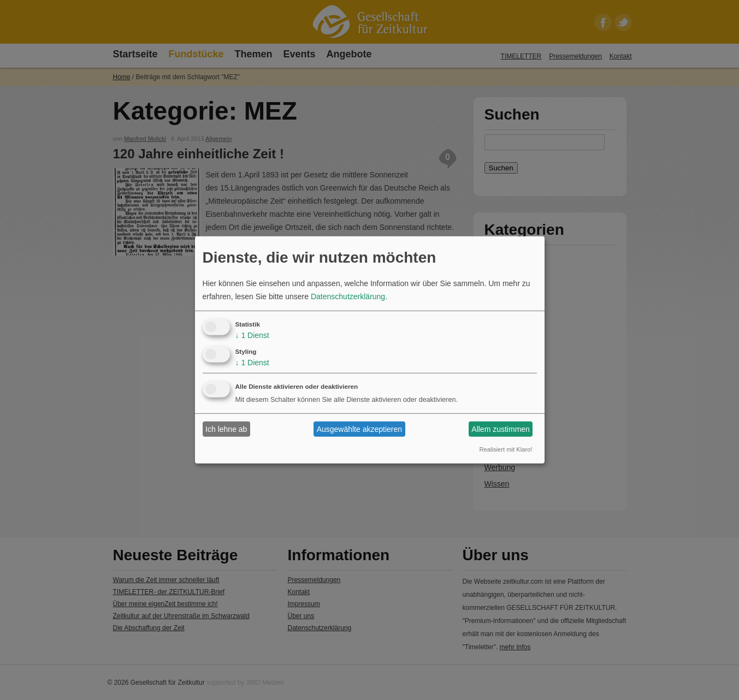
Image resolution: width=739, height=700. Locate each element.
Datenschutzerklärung (348, 296)
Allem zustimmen (501, 429)
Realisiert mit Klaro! (506, 449)
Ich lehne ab (226, 429)
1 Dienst (252, 335)
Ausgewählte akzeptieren (359, 429)
